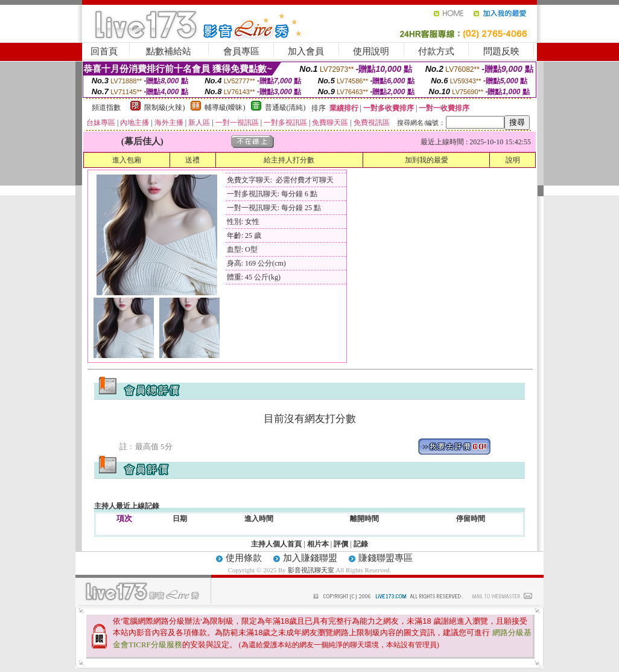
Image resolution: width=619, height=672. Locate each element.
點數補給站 (169, 51)
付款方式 (436, 51)
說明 (513, 160)
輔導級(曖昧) (225, 107)
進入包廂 (127, 160)
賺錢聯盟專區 (386, 558)
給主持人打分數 (289, 160)
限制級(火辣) (165, 107)
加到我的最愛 (427, 160)
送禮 (192, 160)
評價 (341, 544)
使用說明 (371, 51)
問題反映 (501, 51)
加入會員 (306, 51)
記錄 (361, 544)
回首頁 (104, 51)
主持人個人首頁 (276, 544)
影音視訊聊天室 (311, 570)
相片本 (318, 544)
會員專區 (241, 51)
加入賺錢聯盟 (310, 558)
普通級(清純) (285, 107)
